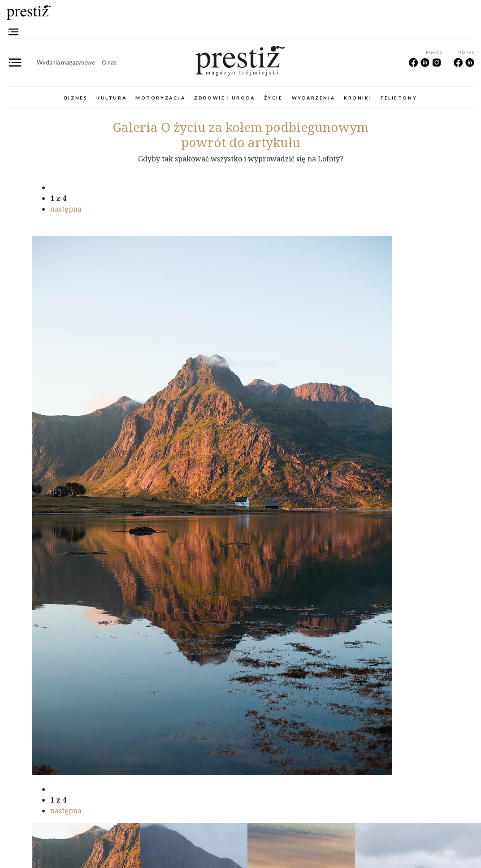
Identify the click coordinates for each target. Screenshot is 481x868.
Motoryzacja (160, 98)
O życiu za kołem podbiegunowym (240, 127)
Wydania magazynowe (66, 62)
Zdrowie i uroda (224, 98)
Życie (273, 98)
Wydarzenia (314, 98)
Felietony (399, 98)
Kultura (111, 98)
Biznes (76, 98)
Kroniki (358, 98)
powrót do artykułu (241, 142)
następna (66, 209)
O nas (109, 62)
